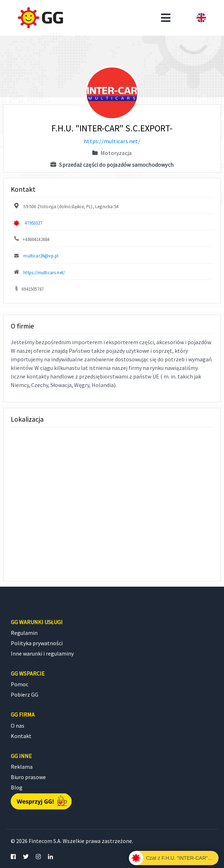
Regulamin (24, 633)
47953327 (33, 223)
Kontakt (21, 736)
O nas (18, 726)
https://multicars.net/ (112, 141)
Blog (17, 787)
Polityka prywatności (37, 643)
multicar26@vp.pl (41, 256)
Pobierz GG (25, 694)
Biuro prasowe (28, 777)
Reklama (22, 767)
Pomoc (20, 684)
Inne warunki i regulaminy (42, 653)
